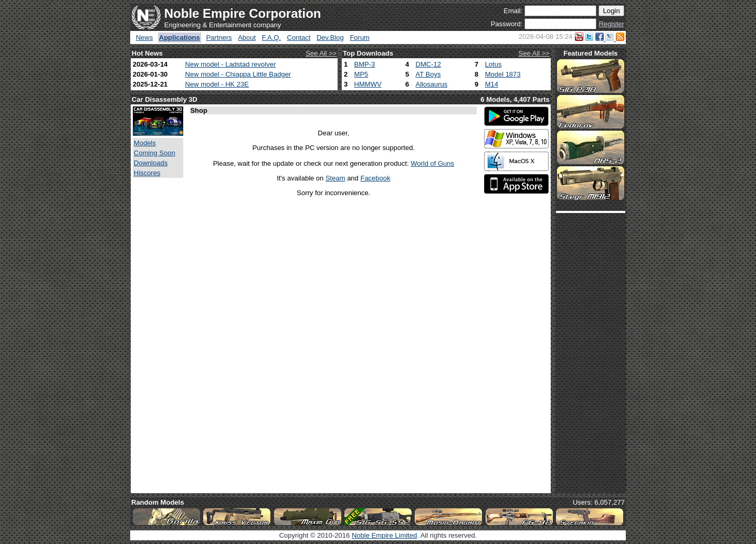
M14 (492, 84)
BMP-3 (365, 64)
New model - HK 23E (217, 84)
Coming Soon (155, 153)
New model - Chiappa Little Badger (238, 74)
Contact (299, 38)
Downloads (151, 163)
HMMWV (368, 84)
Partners (219, 38)
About (247, 38)
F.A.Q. (271, 38)
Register (611, 24)
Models (145, 143)
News (145, 38)
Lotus (493, 64)
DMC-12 (428, 64)
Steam (335, 178)
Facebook (375, 178)
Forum (360, 38)
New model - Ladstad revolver (231, 64)
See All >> (321, 53)
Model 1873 (503, 74)
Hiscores (147, 173)
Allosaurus (432, 84)
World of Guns (432, 163)
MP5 (361, 74)
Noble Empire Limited (384, 535)
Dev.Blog (330, 38)
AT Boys (428, 74)
